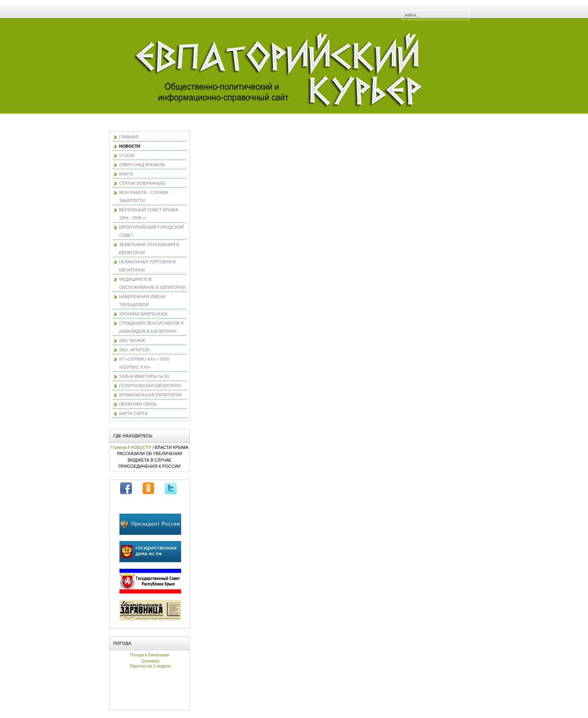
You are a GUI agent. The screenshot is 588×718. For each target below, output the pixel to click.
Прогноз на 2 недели (150, 666)
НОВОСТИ (141, 447)
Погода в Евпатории (150, 655)
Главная (119, 447)
